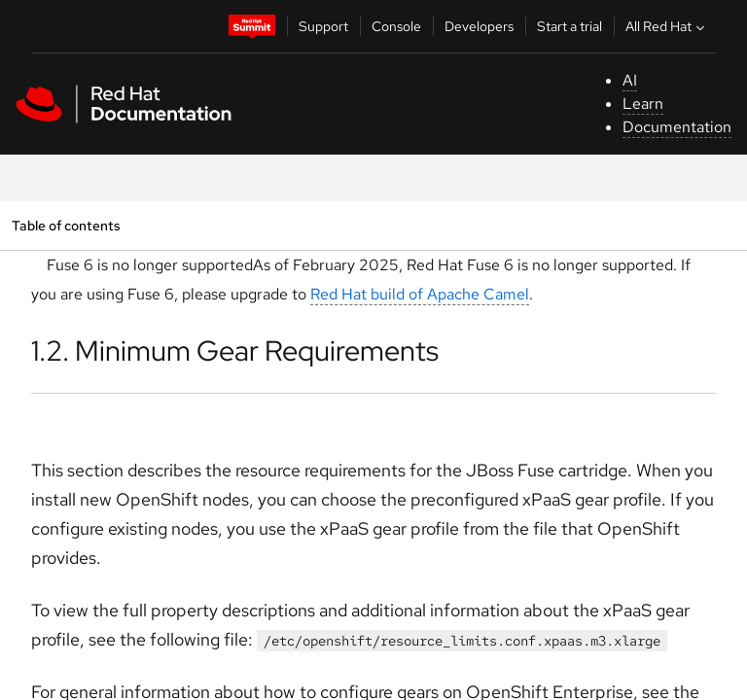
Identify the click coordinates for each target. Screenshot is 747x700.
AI (630, 80)
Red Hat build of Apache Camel (420, 294)
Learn (643, 104)
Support (323, 26)
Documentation (677, 127)
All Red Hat (667, 26)
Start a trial (569, 26)
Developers (479, 26)
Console (396, 26)
